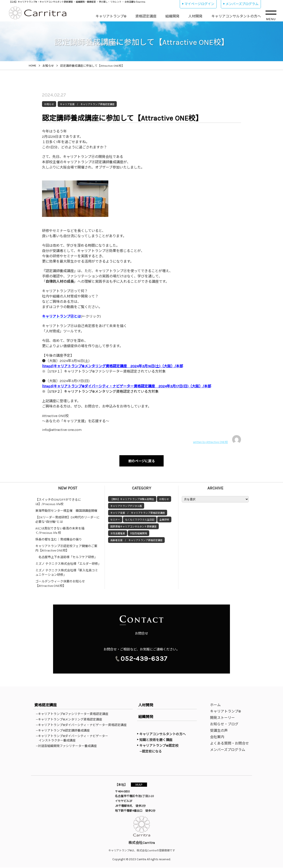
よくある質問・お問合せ (229, 744)
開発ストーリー (222, 718)
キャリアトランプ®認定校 (159, 746)
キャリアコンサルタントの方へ (236, 16)
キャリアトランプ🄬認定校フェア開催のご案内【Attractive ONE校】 (66, 546)
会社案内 (217, 737)
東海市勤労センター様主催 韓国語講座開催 (66, 509)
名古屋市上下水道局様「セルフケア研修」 (66, 555)
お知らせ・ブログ (224, 725)
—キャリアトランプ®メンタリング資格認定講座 (70, 720)
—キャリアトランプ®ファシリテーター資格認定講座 (74, 714)
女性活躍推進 (118, 532)
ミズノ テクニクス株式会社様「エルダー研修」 (68, 562)
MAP (141, 785)
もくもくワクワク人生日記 (140, 518)
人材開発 (195, 16)
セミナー (115, 518)
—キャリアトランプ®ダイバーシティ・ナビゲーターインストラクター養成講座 (73, 739)
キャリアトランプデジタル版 (126, 504)
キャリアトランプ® (111, 16)
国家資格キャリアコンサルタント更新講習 (133, 525)
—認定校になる (153, 752)
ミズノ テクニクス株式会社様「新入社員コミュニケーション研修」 (67, 571)
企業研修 (164, 518)
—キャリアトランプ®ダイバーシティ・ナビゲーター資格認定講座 (83, 725)
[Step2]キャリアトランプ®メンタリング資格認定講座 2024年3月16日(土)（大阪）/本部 (113, 366)
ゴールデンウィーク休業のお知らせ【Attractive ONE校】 (60, 582)
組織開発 (172, 16)
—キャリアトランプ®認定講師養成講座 (64, 731)
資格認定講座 (146, 16)
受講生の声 (219, 731)
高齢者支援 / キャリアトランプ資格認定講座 (136, 538)
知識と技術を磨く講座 (156, 740)
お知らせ (164, 497)
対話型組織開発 (139, 532)
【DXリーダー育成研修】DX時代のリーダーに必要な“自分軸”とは (67, 518)
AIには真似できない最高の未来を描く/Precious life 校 (60, 529)
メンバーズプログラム (242, 4)
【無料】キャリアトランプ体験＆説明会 (132, 497)
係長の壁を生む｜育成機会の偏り (59, 537)
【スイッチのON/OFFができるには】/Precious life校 (58, 500)
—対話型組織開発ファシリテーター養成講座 (68, 746)
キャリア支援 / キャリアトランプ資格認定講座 (138, 511)
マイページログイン (199, 4)
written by (217, 440)
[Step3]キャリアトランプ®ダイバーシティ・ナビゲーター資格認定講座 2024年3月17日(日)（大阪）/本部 (127, 386)
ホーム (215, 705)
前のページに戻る (141, 460)
